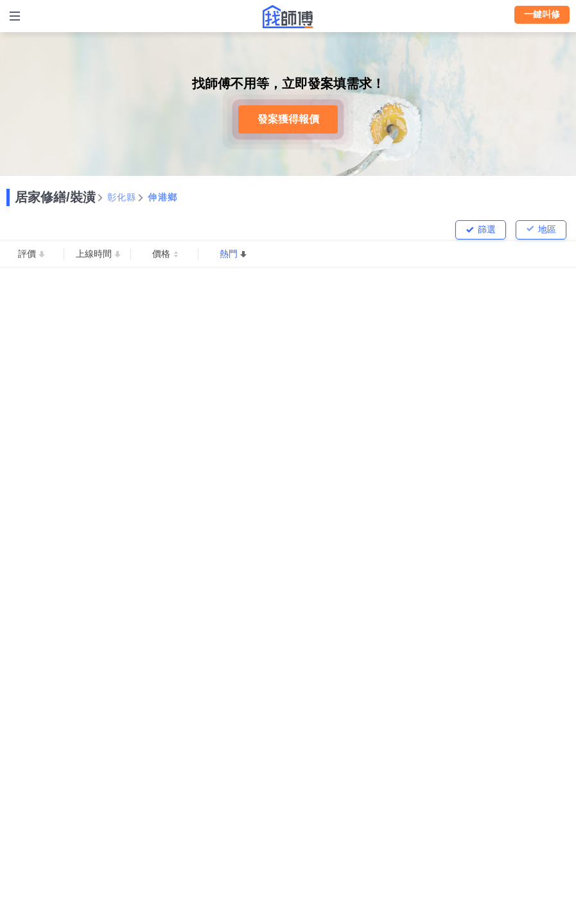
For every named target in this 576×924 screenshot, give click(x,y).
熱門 (229, 254)
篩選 (487, 229)
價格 (161, 254)
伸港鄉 (162, 197)
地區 (547, 229)
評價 (27, 254)
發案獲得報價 (288, 119)
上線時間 (94, 254)
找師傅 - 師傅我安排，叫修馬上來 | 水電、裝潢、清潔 (288, 17)
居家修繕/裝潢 (55, 197)
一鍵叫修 (542, 14)
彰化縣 (122, 197)
